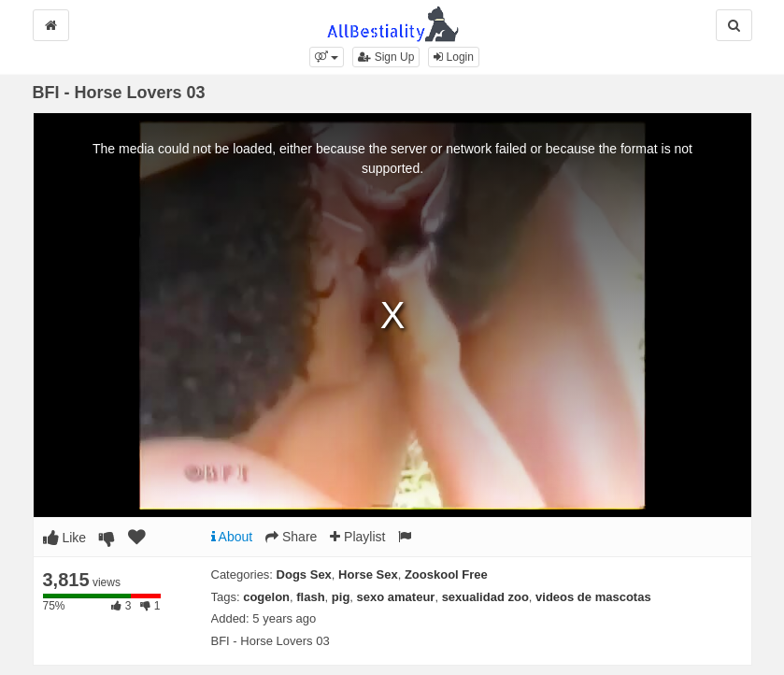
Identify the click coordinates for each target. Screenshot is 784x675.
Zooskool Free (446, 574)
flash (310, 597)
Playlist (357, 537)
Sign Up (386, 57)
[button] (327, 57)
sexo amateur (396, 597)
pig (341, 597)
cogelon (266, 597)
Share (291, 537)
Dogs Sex (304, 574)
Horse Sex (368, 574)
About (232, 537)
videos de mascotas (593, 597)
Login (454, 57)
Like (65, 538)
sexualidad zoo (485, 597)
